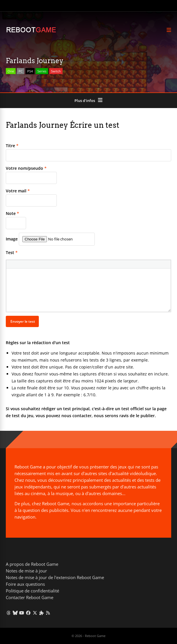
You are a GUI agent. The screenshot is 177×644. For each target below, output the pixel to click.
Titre (12, 146)
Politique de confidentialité (32, 591)
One (11, 71)
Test (12, 252)
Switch (56, 71)
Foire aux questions (25, 584)
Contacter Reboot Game (30, 597)
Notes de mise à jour (26, 571)
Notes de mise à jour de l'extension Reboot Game (55, 577)
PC (21, 71)
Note (12, 213)
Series (42, 71)
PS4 (30, 71)
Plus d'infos (85, 101)
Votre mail (18, 191)
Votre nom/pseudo (26, 168)
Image (12, 239)
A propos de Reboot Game (32, 564)
